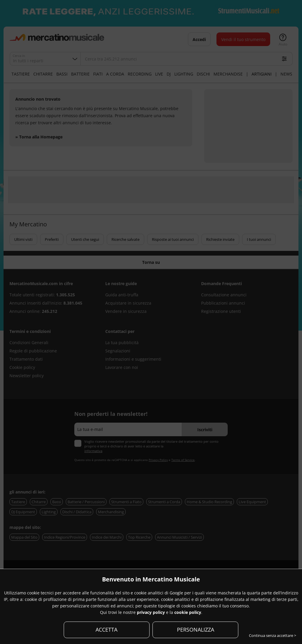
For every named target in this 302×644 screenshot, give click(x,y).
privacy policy (151, 612)
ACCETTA (106, 630)
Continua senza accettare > (273, 635)
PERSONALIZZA (196, 630)
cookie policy (188, 612)
